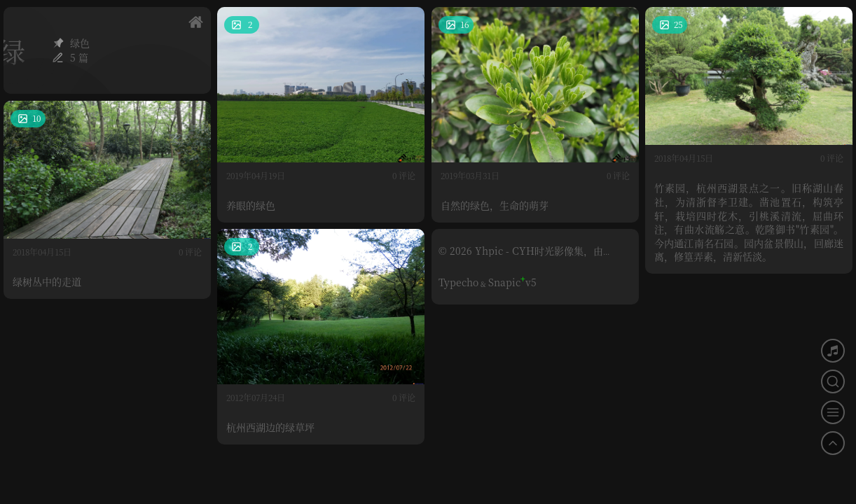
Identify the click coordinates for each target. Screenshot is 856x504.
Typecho (458, 282)
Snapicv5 (512, 282)
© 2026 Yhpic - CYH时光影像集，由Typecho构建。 (521, 257)
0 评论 (404, 175)
